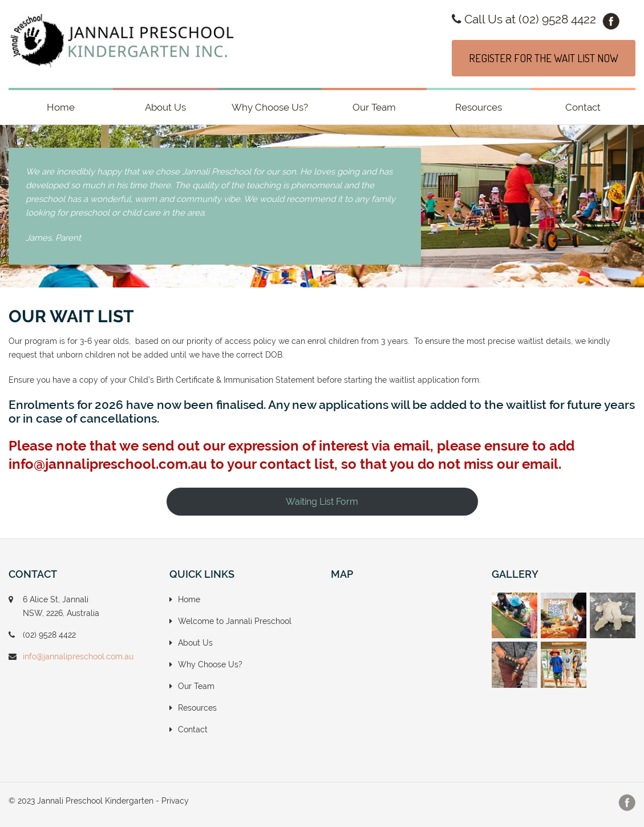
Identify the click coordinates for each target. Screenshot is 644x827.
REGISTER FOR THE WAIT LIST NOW (544, 58)
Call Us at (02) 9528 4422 (524, 19)
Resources (479, 107)
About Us (165, 107)
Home (61, 107)
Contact (583, 107)
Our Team (374, 107)
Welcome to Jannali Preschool (235, 621)
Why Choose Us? (270, 107)
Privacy (175, 801)
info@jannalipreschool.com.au (78, 656)
